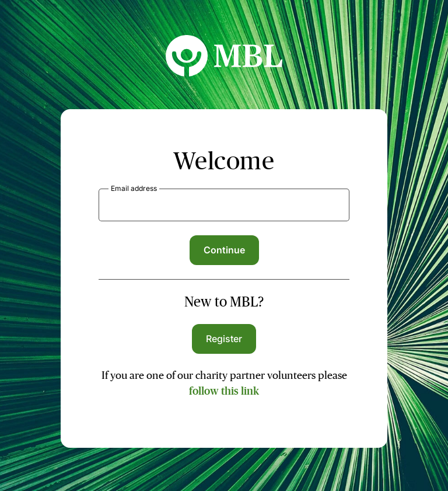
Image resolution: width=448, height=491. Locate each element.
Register (224, 339)
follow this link (224, 391)
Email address (134, 188)
